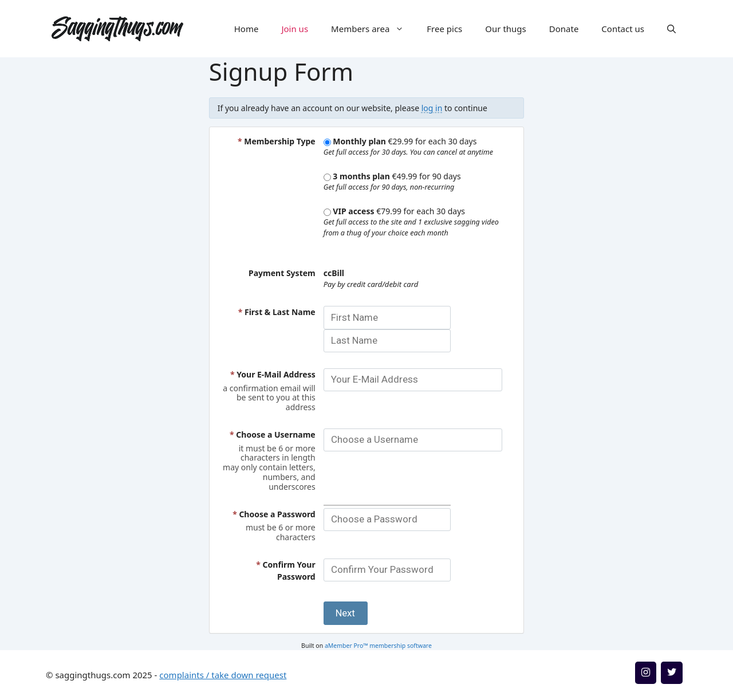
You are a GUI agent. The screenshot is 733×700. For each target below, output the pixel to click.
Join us (295, 29)
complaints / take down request (223, 675)
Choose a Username (273, 434)
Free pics (444, 29)
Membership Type (277, 141)
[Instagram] (646, 673)
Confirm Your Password (285, 571)
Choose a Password (274, 514)
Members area (373, 29)
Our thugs (505, 29)
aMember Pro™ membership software (378, 646)
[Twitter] (672, 673)
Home (247, 29)
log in (432, 108)
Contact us (623, 29)
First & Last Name (277, 312)
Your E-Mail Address (273, 374)
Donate (564, 29)
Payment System (282, 273)
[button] (671, 29)
